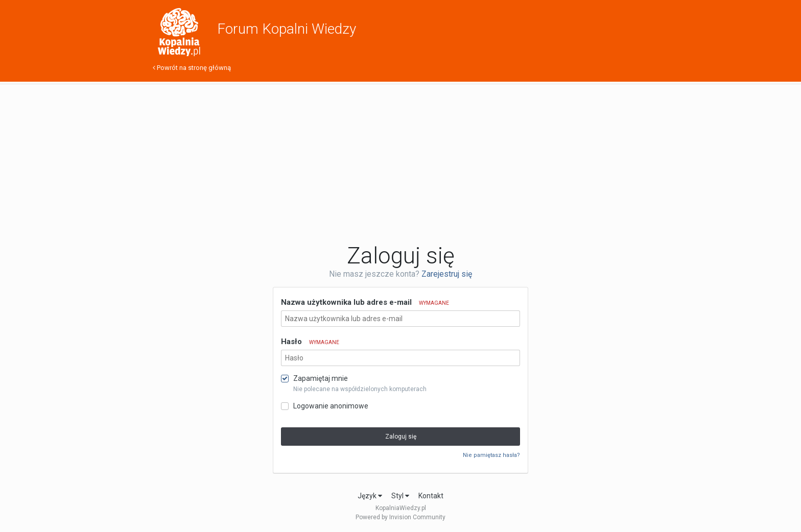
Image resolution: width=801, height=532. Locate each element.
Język (370, 496)
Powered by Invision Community (400, 517)
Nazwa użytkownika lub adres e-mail (365, 302)
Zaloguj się (401, 437)
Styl (400, 496)
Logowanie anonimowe (331, 406)
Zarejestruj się (447, 274)
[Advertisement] (400, 163)
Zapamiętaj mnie (321, 378)
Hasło (310, 342)
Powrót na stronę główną (192, 68)
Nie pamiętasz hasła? (491, 455)
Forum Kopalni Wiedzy (287, 29)
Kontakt (431, 496)
